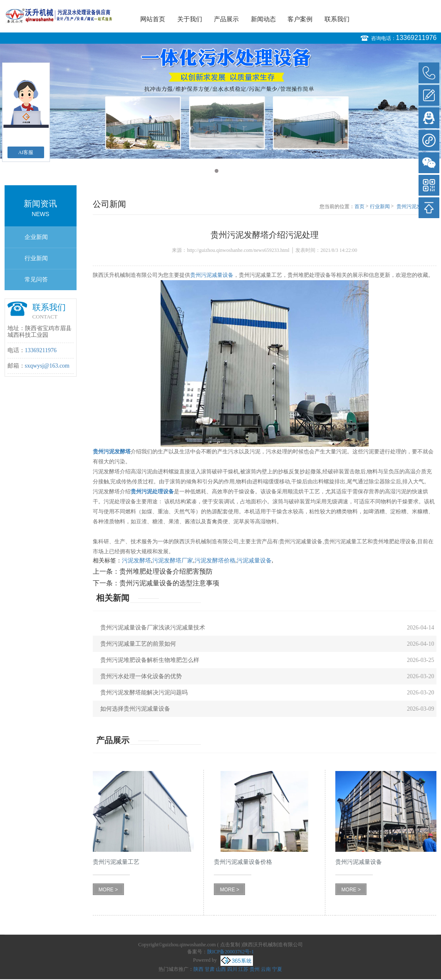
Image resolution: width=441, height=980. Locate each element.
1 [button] (217, 171)
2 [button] (224, 171)
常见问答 (36, 280)
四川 (232, 969)
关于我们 (190, 19)
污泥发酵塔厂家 (173, 561)
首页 (359, 206)
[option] (220, 101)
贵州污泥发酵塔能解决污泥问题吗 (144, 693)
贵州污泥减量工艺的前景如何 (138, 644)
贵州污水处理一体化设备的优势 (141, 676)
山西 (221, 969)
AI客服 (26, 152)
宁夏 (277, 969)
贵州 (255, 969)
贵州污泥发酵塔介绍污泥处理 (416, 207)
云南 (266, 969)
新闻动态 (263, 19)
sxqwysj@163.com (47, 366)
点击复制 (230, 945)
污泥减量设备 (254, 561)
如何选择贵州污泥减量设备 (135, 709)
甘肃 (210, 969)
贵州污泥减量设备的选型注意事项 (169, 583)
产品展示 (226, 19)
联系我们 (337, 19)
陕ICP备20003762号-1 (231, 952)
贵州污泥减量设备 (212, 275)
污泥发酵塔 (136, 561)
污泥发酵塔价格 (215, 561)
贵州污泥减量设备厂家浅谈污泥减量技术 (153, 628)
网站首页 (153, 19)
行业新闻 (36, 258)
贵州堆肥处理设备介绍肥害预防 (166, 571)
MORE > (108, 890)
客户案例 (300, 19)
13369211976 (416, 38)
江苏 (243, 969)
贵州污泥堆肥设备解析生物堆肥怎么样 (150, 660)
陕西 (198, 969)
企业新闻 (36, 237)
